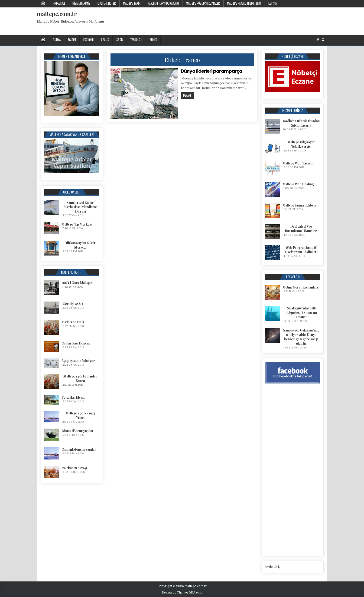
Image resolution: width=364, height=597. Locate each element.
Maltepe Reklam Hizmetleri (244, 3)
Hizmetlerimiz (81, 3)
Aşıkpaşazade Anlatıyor (78, 361)
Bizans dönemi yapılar (78, 431)
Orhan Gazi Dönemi (76, 343)
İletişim (273, 3)
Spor (120, 39)
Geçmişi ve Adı (73, 304)
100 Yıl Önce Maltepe (77, 283)
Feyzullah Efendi (73, 397)
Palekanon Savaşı (74, 468)
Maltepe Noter (107, 3)
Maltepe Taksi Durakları (164, 3)
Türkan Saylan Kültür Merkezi (80, 245)
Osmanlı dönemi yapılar (79, 449)
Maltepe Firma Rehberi (299, 205)
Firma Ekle (59, 3)
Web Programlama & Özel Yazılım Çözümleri (301, 250)
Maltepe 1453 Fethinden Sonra (80, 378)
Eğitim (72, 39)
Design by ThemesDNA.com (182, 593)
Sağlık (105, 39)
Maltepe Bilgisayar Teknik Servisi (301, 144)
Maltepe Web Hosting (298, 184)
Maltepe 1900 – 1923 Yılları (80, 415)
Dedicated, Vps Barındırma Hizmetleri (301, 229)
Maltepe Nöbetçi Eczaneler (203, 3)
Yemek (153, 39)
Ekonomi (88, 39)
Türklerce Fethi (73, 322)
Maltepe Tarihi (132, 3)
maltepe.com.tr (57, 14)
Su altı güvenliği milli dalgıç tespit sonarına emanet (301, 313)
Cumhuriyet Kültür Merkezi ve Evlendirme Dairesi (80, 207)
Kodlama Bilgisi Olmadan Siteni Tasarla (301, 123)
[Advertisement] (242, 20)
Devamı (188, 95)
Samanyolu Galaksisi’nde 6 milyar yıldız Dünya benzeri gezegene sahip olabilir (301, 337)
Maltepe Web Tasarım (298, 163)
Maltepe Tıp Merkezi (77, 224)
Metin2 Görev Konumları (300, 287)
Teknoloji (136, 39)
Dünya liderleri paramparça (211, 71)
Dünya (57, 39)
